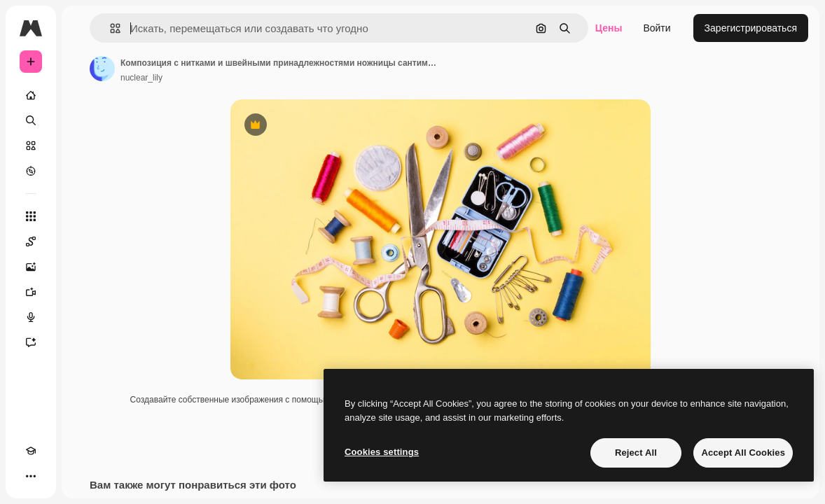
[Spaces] (31, 241)
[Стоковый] (31, 146)
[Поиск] (31, 120)
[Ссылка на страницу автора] (102, 69)
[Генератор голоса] (31, 317)
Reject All (636, 453)
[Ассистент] (31, 342)
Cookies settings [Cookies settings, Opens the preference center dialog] (382, 452)
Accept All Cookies (743, 453)
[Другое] (31, 476)
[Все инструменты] (31, 216)
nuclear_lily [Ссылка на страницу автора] (141, 78)
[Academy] (31, 451)
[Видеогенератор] (31, 292)
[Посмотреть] (31, 171)
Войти (657, 28)
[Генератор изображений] (31, 267)
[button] (110, 28)
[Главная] (31, 95)
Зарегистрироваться (751, 28)
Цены (609, 28)
